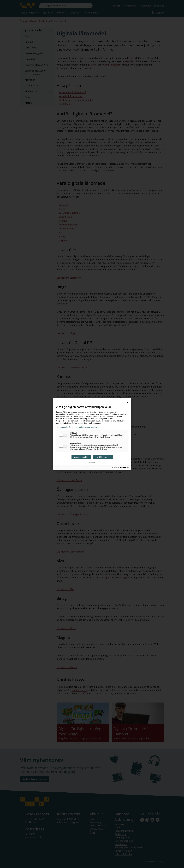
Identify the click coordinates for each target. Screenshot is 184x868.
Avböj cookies (103, 457)
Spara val (92, 462)
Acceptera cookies (81, 457)
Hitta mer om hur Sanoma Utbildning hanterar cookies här (78, 427)
